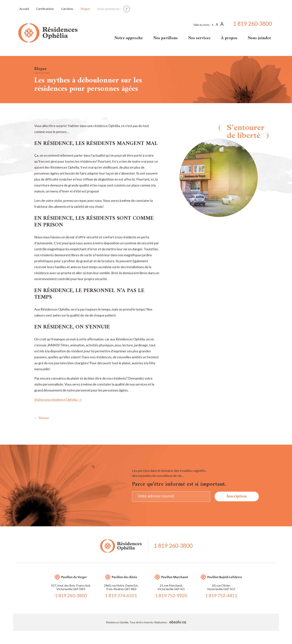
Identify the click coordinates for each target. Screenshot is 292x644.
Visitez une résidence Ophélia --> (58, 399)
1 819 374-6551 (121, 596)
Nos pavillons (165, 38)
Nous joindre (259, 38)
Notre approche (129, 38)
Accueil (24, 9)
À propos (229, 38)
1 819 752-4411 (221, 596)
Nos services (199, 38)
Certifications (45, 9)
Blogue (85, 9)
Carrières (67, 9)
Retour (44, 418)
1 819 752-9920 (171, 596)
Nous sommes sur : (109, 9)
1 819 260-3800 (253, 24)
